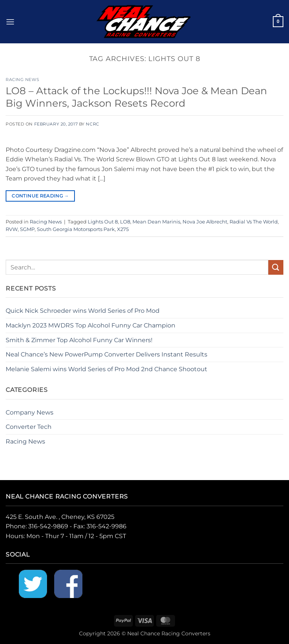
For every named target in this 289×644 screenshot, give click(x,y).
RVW (12, 229)
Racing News (22, 80)
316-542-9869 (48, 526)
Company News (30, 412)
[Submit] (276, 267)
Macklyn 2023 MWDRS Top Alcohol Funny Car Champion (91, 325)
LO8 (125, 222)
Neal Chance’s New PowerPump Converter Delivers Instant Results (106, 354)
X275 (123, 229)
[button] (10, 22)
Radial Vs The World (254, 222)
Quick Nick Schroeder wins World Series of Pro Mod (83, 311)
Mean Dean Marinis (156, 222)
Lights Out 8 (103, 222)
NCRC (92, 124)
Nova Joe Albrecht (205, 222)
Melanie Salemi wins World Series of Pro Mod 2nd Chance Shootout (106, 369)
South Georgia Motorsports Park (76, 229)
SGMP (27, 229)
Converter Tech (29, 427)
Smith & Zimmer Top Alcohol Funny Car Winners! (79, 340)
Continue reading (40, 196)
